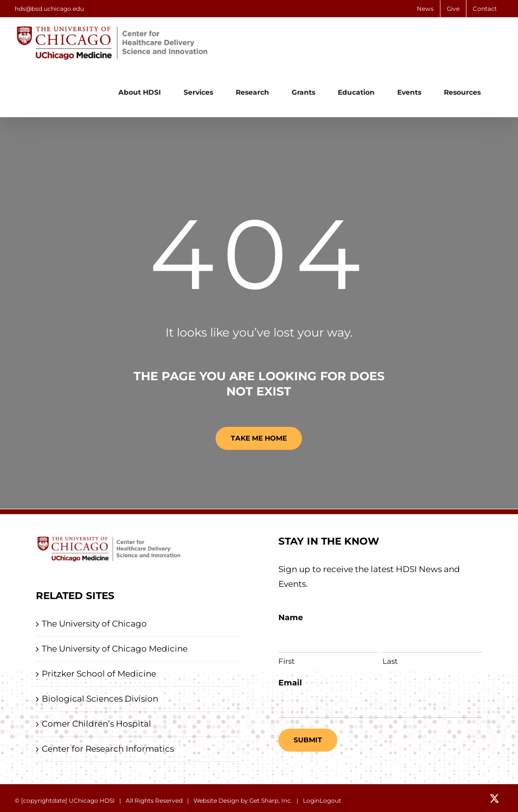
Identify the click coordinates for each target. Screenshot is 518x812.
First (286, 661)
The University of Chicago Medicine (115, 649)
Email (290, 683)
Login (311, 800)
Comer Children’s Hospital (96, 724)
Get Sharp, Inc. (271, 800)
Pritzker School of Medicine (99, 674)
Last (390, 661)
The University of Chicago (94, 624)
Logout (330, 800)
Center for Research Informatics (108, 749)
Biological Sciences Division (100, 699)
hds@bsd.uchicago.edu (49, 9)
